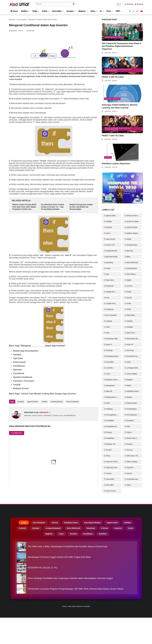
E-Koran (129, 286)
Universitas (110, 479)
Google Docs (111, 303)
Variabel (18, 355)
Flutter (129, 292)
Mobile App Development (26, 351)
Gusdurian (110, 309)
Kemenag (130, 350)
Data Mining (131, 274)
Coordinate (19, 373)
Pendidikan (110, 421)
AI (101, 11)
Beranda (12, 19)
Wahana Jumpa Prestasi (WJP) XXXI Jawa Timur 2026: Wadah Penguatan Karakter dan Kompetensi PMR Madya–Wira (24, 207)
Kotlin (129, 362)
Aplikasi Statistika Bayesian (134, 233)
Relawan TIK (111, 444)
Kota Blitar (110, 362)
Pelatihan (109, 409)
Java (108, 333)
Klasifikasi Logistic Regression (116, 164)
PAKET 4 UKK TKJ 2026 (113, 77)
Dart (107, 274)
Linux (108, 374)
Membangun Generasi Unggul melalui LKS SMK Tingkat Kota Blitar (59, 559)
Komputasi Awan (112, 356)
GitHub (129, 298)
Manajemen (110, 386)
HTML (129, 309)
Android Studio (132, 227)
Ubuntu (108, 157)
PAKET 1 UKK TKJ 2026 (113, 136)
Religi (35, 11)
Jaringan (70, 11)
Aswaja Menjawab (133, 245)
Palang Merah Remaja (134, 403)
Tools (109, 11)
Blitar (128, 257)
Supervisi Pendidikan (114, 462)
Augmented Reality (113, 251)
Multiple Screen (21, 388)
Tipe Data (18, 358)
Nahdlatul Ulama (133, 391)
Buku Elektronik (132, 262)
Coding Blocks (55, 402)
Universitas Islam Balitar (134, 479)
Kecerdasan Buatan (134, 339)
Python (129, 432)
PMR (118, 11)
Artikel (45, 11)
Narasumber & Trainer (114, 37)
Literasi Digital (132, 374)
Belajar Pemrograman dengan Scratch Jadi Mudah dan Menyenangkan (81, 207)
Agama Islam (111, 216)
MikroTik (109, 391)
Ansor (108, 233)
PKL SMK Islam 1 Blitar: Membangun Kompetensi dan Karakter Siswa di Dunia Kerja (68, 548)
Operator (18, 370)
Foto (108, 298)
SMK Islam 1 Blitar (133, 456)
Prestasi (109, 432)
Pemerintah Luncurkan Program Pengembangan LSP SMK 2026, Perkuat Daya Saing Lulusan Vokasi (76, 590)
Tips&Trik (130, 467)
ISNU (108, 327)
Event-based (19, 362)
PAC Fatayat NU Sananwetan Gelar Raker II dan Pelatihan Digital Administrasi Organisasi (121, 46)
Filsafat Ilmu (110, 292)
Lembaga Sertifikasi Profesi (134, 368)
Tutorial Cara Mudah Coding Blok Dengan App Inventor (48, 394)
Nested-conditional (23, 377)
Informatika (57, 11)
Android (20, 402)
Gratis (129, 303)
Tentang (139, 4)
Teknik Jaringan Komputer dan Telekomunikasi (118, 70)
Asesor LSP (110, 245)
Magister (82, 11)
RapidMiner (110, 438)
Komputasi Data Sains (134, 356)
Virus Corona (111, 491)
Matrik (129, 386)
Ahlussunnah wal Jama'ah (134, 216)
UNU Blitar (110, 485)
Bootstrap (109, 262)
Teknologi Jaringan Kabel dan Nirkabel (114, 467)
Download (110, 286)
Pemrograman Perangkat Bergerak (114, 415)
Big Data (130, 251)
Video (93, 11)
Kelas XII (130, 344)
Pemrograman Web (134, 415)
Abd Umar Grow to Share (79, 608)
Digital (129, 280)
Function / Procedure (24, 381)
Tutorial (109, 473)
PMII (128, 426)
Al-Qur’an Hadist (133, 221)
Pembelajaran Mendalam (134, 409)
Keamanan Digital (112, 339)
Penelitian (130, 421)
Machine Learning (112, 99)
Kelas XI (109, 344)
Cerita (108, 268)
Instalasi (129, 321)
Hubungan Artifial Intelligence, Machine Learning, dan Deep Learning (120, 106)
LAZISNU (109, 368)
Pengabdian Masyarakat (114, 426)
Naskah (129, 397)
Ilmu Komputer (22, 19)
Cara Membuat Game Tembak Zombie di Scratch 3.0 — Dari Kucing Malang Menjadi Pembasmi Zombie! (52, 207)
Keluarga (109, 350)
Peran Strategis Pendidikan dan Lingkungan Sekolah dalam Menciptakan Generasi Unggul (70, 580)
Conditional (19, 366)
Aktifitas (24, 11)
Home (14, 11)
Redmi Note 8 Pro (133, 438)
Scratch (109, 450)
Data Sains (110, 280)
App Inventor (32, 402)
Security (129, 450)
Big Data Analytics (113, 257)
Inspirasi (109, 321)
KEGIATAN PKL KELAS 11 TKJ (43, 569)
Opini (108, 403)
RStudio (129, 444)
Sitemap (129, 4)
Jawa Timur (131, 333)
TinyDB (17, 385)
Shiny (108, 456)
